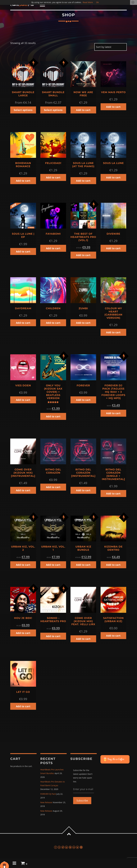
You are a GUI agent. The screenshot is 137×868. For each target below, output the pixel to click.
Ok (97, 2)
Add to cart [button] (83, 110)
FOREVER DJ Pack (48, 794)
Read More (88, 2)
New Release (46, 802)
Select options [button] (23, 110)
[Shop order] (111, 47)
